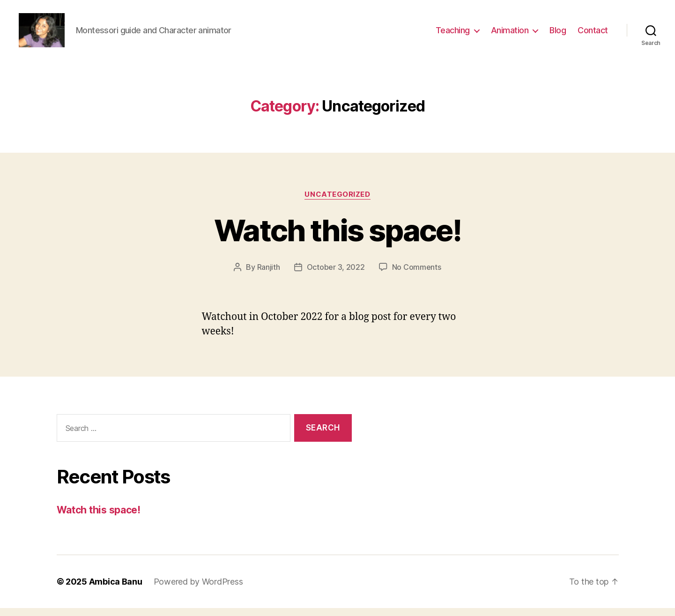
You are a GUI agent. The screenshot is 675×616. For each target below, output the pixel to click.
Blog (558, 34)
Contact (593, 34)
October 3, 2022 (336, 275)
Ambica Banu (116, 590)
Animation (510, 34)
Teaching (453, 34)
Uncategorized (337, 202)
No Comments (417, 275)
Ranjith (269, 275)
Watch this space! (337, 238)
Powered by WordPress (198, 590)
